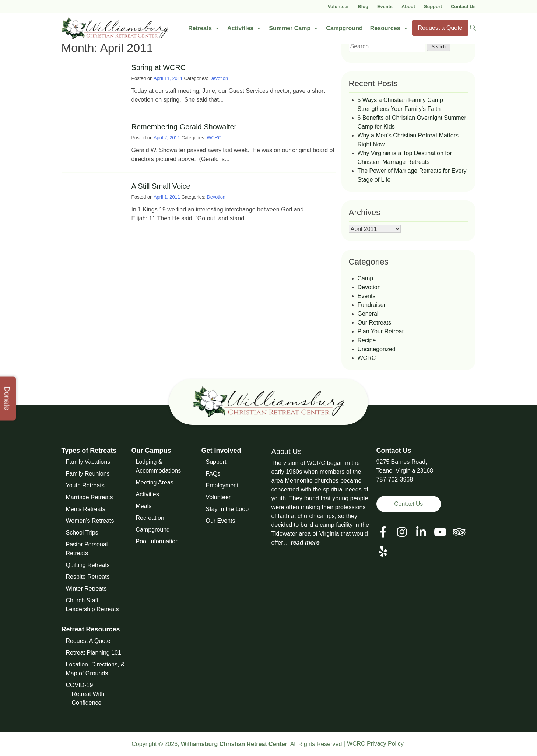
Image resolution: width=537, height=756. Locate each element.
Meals (144, 506)
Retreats (204, 28)
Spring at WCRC (159, 67)
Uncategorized (377, 349)
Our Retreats (375, 323)
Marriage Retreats (89, 497)
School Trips (82, 533)
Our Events (221, 521)
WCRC (214, 138)
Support (433, 6)
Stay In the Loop (227, 509)
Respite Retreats (88, 577)
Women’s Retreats (90, 521)
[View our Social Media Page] (402, 532)
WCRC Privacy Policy (375, 744)
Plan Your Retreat (381, 331)
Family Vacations (88, 462)
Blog (363, 6)
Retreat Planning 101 (94, 653)
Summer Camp (294, 28)
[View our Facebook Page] (383, 532)
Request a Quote (440, 28)
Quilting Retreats (88, 565)
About (408, 6)
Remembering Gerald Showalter (184, 127)
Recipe (367, 340)
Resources (389, 28)
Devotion (219, 78)
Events (385, 6)
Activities (244, 28)
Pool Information (157, 541)
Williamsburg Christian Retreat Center (234, 744)
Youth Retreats (85, 485)
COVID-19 (80, 685)
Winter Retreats (86, 589)
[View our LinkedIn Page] (421, 532)
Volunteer (338, 6)
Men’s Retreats (86, 509)
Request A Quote (88, 641)
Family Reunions (88, 474)
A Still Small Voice (161, 186)
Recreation (150, 518)
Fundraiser (372, 305)
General (368, 314)
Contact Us (463, 6)
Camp (366, 278)
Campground (344, 28)
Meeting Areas (155, 482)
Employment (222, 485)
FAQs (213, 474)
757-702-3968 (395, 479)
